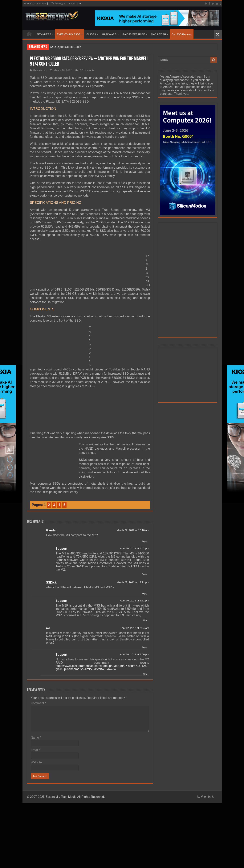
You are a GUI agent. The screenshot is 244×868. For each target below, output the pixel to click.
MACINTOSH (158, 34)
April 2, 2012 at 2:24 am (135, 628)
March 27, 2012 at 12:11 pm (133, 582)
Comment (39, 703)
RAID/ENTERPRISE (134, 34)
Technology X (58, 3)
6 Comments (87, 70)
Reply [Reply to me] (144, 647)
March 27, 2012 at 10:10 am (133, 530)
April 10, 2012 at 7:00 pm (135, 654)
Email (36, 750)
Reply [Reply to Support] (144, 574)
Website (36, 762)
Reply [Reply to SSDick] (144, 593)
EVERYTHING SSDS (69, 34)
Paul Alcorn (40, 70)
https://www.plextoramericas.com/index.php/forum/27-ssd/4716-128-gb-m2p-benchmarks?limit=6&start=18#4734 (102, 667)
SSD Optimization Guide (66, 47)
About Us (74, 3)
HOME (29, 34)
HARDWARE (109, 34)
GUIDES (91, 34)
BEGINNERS (44, 34)
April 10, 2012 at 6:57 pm (135, 548)
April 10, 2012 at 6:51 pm (135, 601)
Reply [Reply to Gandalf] (144, 541)
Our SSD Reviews (182, 34)
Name (36, 738)
